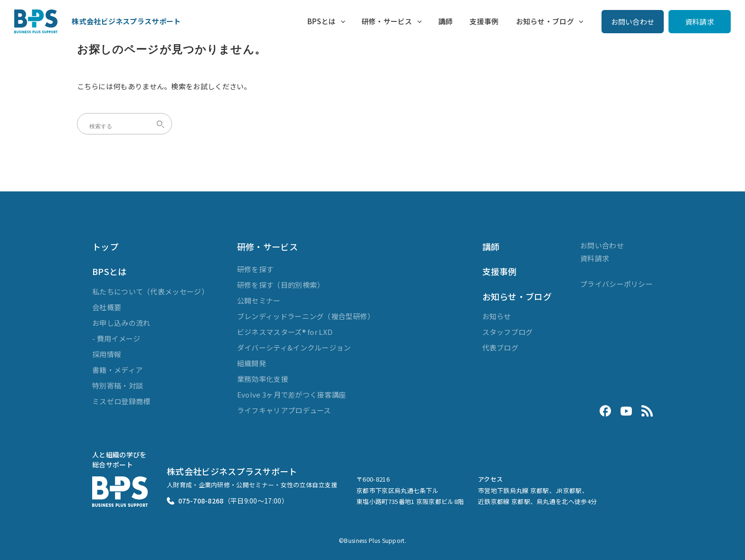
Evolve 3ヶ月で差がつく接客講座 (292, 394)
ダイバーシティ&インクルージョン (294, 347)
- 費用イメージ (116, 338)
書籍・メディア (117, 370)
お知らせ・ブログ (545, 21)
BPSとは (322, 21)
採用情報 (107, 354)
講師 (445, 21)
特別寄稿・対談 (118, 385)
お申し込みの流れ (121, 323)
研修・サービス (387, 21)
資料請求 (700, 22)
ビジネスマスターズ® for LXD (285, 332)
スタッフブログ (508, 332)
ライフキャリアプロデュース (284, 410)
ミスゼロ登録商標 (121, 401)
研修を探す (255, 269)
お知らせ (497, 316)
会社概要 (107, 307)
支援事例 (484, 21)
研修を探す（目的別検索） (281, 285)
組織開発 (252, 363)
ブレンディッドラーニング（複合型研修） (306, 316)
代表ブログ (501, 347)
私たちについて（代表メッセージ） (150, 291)
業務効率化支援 (263, 379)
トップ (105, 247)
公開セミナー (259, 300)
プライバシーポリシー (616, 284)
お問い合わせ (633, 22)
